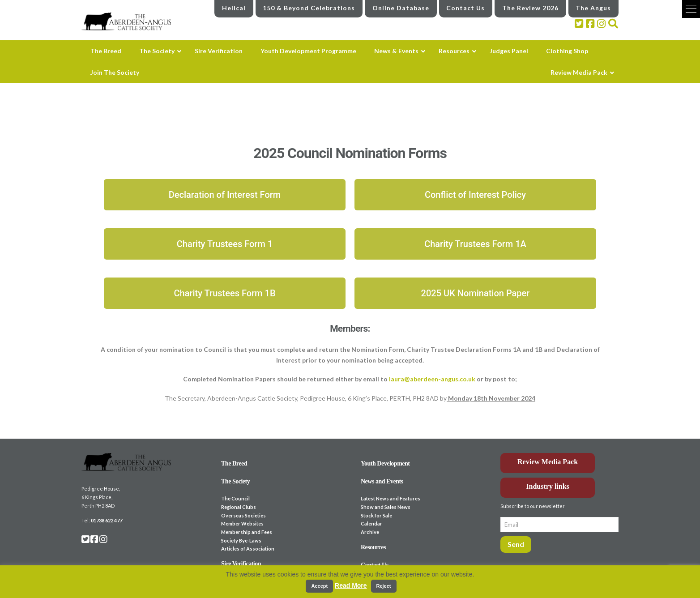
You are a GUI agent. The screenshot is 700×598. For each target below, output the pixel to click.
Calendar (371, 523)
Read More (351, 585)
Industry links (548, 486)
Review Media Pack (548, 462)
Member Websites (242, 523)
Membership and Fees (247, 532)
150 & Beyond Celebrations (309, 8)
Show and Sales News (386, 507)
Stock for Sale (376, 515)
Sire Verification (241, 564)
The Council (235, 498)
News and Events (382, 481)
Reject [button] (384, 586)
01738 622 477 (107, 520)
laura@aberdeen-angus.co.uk (431, 379)
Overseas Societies (243, 515)
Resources (373, 547)
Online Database (401, 8)
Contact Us (465, 8)
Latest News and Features (391, 498)
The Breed (234, 463)
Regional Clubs (239, 507)
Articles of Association (248, 549)
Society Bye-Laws (241, 540)
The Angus (593, 8)
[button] (691, 9)
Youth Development (385, 463)
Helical (234, 8)
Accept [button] (319, 586)
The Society (235, 481)
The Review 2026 (530, 8)
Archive (370, 532)
